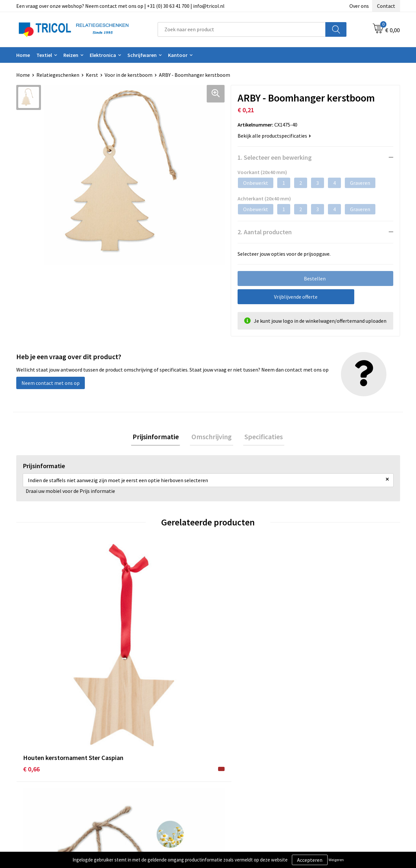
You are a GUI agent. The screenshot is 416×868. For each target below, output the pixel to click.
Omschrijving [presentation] (212, 437)
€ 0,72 (127, 660)
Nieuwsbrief (134, 768)
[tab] (159, 437)
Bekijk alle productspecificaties (274, 136)
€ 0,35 (319, 660)
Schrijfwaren (142, 55)
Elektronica (103, 55)
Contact (386, 6)
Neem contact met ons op (51, 383)
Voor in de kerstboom (129, 75)
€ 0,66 (31, 660)
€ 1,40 (223, 660)
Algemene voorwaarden (337, 758)
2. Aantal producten (265, 232)
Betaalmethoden (235, 768)
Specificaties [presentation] (261, 437)
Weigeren (336, 860)
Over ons (359, 6)
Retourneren (230, 778)
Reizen (71, 55)
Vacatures (132, 788)
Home (23, 55)
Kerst (92, 75)
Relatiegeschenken (58, 75)
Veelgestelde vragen (143, 778)
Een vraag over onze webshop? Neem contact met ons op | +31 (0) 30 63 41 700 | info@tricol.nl (120, 6)
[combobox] (242, 29)
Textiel (44, 55)
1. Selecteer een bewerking (275, 157)
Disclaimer (323, 778)
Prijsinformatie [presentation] (159, 437)
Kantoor (178, 55)
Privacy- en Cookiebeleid (338, 768)
